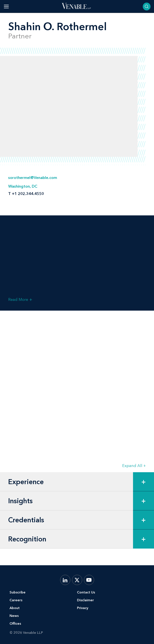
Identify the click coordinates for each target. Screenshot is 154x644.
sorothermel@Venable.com (33, 178)
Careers (16, 600)
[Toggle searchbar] (147, 7)
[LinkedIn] (65, 580)
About (15, 608)
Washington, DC (23, 186)
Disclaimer (85, 600)
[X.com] (77, 580)
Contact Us (86, 592)
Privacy (83, 608)
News (14, 616)
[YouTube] (89, 580)
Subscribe (18, 592)
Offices (15, 624)
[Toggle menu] (6, 6)
